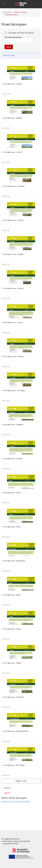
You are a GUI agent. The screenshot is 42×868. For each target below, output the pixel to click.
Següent (7, 793)
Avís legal (5, 839)
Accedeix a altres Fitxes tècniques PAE (16, 802)
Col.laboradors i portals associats (14, 841)
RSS (29, 841)
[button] (21, 781)
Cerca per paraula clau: (13, 37)
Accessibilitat (14, 839)
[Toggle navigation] (3, 3)
